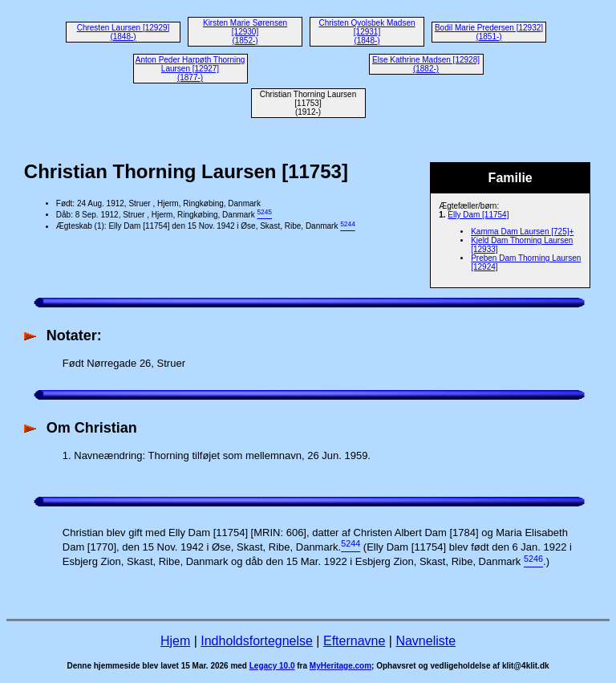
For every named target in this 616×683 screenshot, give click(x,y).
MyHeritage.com (340, 666)
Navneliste (426, 641)
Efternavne (354, 641)
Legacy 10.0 (272, 666)
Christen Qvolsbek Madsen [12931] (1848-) (367, 32)
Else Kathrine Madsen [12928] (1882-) (426, 64)
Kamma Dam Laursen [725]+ (522, 232)
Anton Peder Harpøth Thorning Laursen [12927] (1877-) (190, 69)
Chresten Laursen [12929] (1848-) (124, 32)
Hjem (175, 641)
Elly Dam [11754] (478, 215)
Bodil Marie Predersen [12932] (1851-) (489, 32)
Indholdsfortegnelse (257, 641)
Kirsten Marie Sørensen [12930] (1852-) (245, 32)
